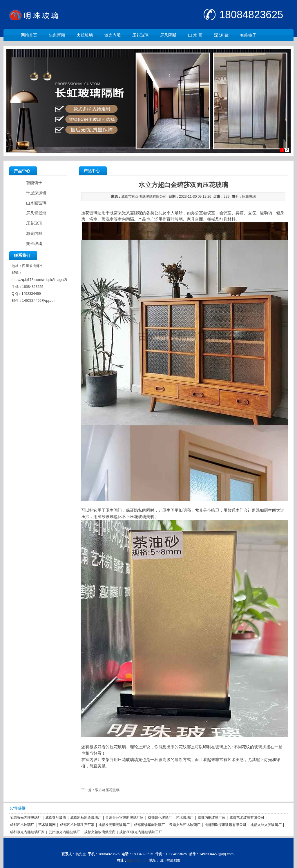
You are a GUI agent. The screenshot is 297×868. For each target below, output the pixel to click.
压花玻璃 (140, 35)
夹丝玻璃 (85, 35)
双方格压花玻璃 (107, 790)
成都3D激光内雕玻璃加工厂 (141, 832)
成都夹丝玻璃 (56, 818)
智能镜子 (248, 35)
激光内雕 (113, 35)
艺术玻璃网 (47, 825)
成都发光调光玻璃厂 (114, 825)
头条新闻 (57, 35)
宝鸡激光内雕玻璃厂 (26, 818)
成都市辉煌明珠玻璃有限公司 (144, 197)
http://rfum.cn (137, 860)
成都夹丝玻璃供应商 (100, 832)
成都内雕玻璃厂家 (211, 818)
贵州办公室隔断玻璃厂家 (124, 818)
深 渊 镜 (221, 35)
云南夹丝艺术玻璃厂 (185, 825)
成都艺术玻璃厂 (22, 825)
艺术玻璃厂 (185, 818)
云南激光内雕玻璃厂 (64, 832)
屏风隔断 (168, 35)
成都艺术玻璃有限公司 (247, 818)
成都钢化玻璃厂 (160, 818)
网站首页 (29, 35)
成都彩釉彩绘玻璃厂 (86, 818)
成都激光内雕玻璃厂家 (27, 832)
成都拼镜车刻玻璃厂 (149, 825)
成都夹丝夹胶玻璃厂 (266, 825)
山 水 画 (195, 35)
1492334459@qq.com (39, 301)
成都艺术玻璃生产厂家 (77, 825)
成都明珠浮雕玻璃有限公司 (225, 825)
